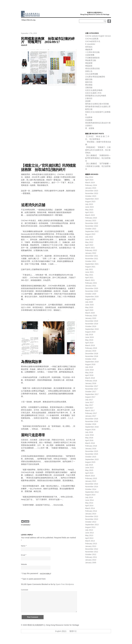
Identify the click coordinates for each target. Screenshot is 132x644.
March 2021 (90, 280)
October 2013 (91, 522)
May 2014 (89, 503)
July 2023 (89, 204)
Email (23, 555)
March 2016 (90, 443)
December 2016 (92, 419)
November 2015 (92, 454)
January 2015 (91, 481)
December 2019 (92, 321)
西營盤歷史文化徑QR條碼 (96, 96)
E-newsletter (90, 44)
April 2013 (89, 538)
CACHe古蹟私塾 (92, 39)
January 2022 (91, 253)
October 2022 (91, 229)
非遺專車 (89, 117)
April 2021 (89, 278)
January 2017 (91, 416)
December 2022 (92, 223)
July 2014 (89, 497)
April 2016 (89, 440)
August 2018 (90, 364)
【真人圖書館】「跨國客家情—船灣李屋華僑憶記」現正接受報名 (98, 158)
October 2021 (91, 261)
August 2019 (90, 332)
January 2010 (91, 560)
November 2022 (92, 226)
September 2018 (92, 362)
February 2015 (91, 478)
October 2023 (91, 196)
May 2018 (89, 373)
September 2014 (92, 492)
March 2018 (90, 378)
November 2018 (92, 356)
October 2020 (91, 294)
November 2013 (92, 519)
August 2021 (90, 267)
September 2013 (92, 525)
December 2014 (92, 484)
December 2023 (92, 191)
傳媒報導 (24, 45)
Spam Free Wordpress (65, 584)
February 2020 (91, 316)
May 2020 (89, 307)
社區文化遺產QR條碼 (94, 90)
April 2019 (89, 343)
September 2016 (92, 427)
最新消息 (89, 82)
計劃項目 (89, 98)
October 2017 (91, 392)
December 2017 (92, 386)
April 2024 (89, 180)
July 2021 (89, 269)
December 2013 (92, 516)
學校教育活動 (91, 60)
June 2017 (89, 402)
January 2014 (91, 514)
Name (23, 546)
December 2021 (92, 256)
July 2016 (89, 432)
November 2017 (92, 389)
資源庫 (88, 101)
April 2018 (89, 375)
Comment (25, 590)
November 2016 (92, 421)
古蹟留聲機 (90, 55)
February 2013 (91, 544)
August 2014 (90, 495)
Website (24, 564)
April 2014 (89, 506)
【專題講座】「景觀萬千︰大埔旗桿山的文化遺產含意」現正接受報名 (98, 150)
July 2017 (89, 400)
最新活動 (89, 79)
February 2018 (91, 381)
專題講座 (89, 66)
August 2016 (90, 430)
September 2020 (92, 297)
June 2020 (89, 305)
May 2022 (89, 242)
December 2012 (92, 549)
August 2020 (90, 299)
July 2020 (89, 302)
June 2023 (89, 207)
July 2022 (89, 237)
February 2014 (91, 511)
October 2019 (91, 326)
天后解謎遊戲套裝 (92, 58)
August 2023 (90, 202)
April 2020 (89, 310)
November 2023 (92, 193)
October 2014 (91, 489)
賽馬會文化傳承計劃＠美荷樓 (97, 104)
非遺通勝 (89, 120)
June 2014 (89, 500)
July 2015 (89, 465)
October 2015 (91, 457)
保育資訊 (89, 47)
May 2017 (89, 405)
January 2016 (91, 449)
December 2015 (92, 451)
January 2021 (91, 286)
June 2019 (89, 337)
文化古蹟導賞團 (92, 74)
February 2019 (91, 348)
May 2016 (89, 438)
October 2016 (91, 424)
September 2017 (92, 394)
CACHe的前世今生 (93, 41)
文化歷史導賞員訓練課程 (95, 77)
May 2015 (89, 470)
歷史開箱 (89, 85)
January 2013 (91, 546)
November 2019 (92, 324)
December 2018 (92, 354)
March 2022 (90, 248)
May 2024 (89, 177)
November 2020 (92, 291)
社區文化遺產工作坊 (93, 93)
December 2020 (92, 288)
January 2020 (91, 318)
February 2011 (91, 557)
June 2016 (89, 435)
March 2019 (90, 345)
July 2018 (89, 367)
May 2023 (89, 210)
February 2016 (91, 446)
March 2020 (90, 313)
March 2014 (90, 508)
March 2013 (90, 541)
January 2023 (91, 221)
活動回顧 (89, 88)
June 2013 (89, 533)
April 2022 (89, 245)
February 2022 (91, 250)
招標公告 (89, 71)
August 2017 (90, 397)
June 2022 (89, 240)
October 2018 (91, 359)
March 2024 (90, 183)
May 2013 (89, 535)
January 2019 (91, 351)
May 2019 (89, 340)
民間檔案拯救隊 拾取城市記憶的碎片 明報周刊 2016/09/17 (48, 40)
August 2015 (90, 462)
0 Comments (25, 525)
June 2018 (89, 370)
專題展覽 (89, 63)
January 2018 (91, 383)
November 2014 (92, 487)
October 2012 (91, 554)
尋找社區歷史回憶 (92, 69)
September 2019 (92, 329)
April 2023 (89, 212)
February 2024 (91, 185)
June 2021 (89, 272)
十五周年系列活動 (92, 52)
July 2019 (89, 335)
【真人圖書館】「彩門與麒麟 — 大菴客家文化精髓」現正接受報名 (98, 166)
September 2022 (92, 231)
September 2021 (92, 264)
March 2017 (90, 411)
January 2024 (91, 188)
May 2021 (89, 275)
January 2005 (91, 563)
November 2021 (92, 259)
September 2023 (92, 199)
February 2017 (91, 413)
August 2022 (90, 234)
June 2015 (89, 468)
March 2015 (90, 476)
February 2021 (91, 283)
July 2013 (89, 530)
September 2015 (92, 459)
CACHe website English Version (98, 36)
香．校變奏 (90, 128)
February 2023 (91, 218)
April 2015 (89, 473)
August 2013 (90, 527)
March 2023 (90, 215)
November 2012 (92, 552)
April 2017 (89, 408)
